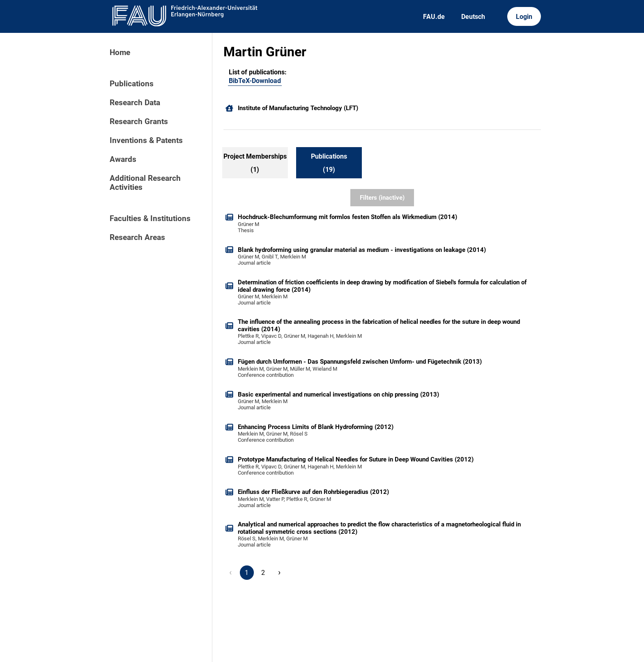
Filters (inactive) (382, 198)
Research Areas (137, 238)
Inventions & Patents (146, 141)
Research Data (135, 103)
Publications (132, 84)
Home (120, 53)
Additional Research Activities (145, 183)
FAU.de (434, 17)
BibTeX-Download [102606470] (255, 81)
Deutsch (473, 17)
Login (524, 17)
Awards (123, 159)
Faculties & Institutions (150, 219)
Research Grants (139, 122)
